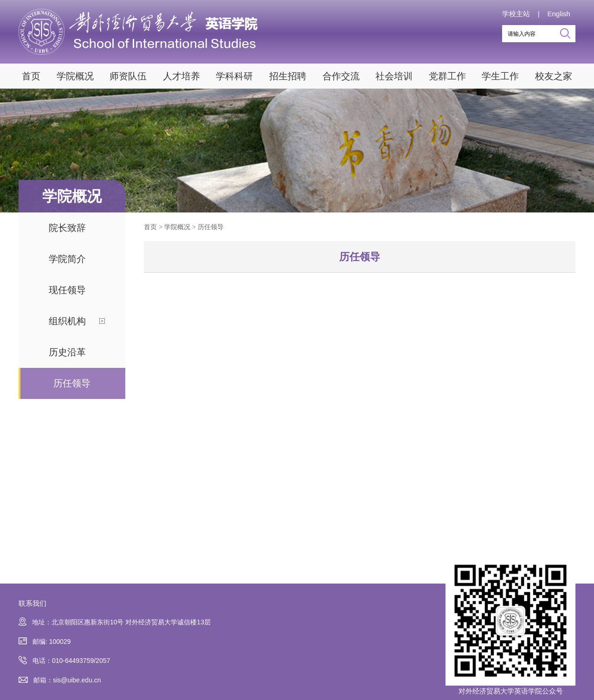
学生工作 (500, 76)
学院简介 (67, 259)
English (558, 14)
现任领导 (67, 290)
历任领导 (72, 383)
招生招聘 (288, 76)
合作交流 (341, 76)
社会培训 (394, 76)
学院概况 (75, 76)
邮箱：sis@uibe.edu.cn (60, 680)
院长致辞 (67, 228)
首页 (31, 76)
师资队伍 (128, 76)
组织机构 (67, 321)
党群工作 (447, 76)
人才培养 (181, 76)
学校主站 (516, 14)
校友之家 (554, 76)
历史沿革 (67, 352)
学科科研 (234, 76)
